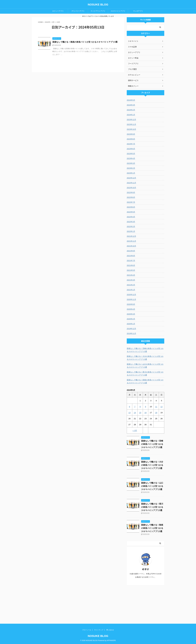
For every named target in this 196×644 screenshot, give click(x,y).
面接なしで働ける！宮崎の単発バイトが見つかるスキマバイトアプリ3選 (145, 350)
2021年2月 (131, 285)
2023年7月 (131, 144)
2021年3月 (131, 280)
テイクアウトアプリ (98, 11)
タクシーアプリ (58, 11)
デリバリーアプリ (78, 11)
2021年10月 (131, 246)
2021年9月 (131, 251)
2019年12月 (131, 329)
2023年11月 (131, 124)
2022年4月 (131, 217)
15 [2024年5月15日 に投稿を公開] (140, 413)
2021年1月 (131, 290)
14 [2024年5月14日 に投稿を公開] (135, 413)
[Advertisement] (145, 604)
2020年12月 (131, 295)
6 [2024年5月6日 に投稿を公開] (129, 407)
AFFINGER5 (111, 640)
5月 (53, 22)
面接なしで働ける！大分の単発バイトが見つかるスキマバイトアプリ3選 (145, 358)
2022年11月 (131, 183)
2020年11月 (131, 299)
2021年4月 (131, 275)
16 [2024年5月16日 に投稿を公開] (146, 413)
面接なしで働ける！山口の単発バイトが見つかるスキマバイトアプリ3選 (145, 366)
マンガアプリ (138, 11)
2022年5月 (131, 212)
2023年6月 (131, 149)
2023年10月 (131, 129)
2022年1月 (131, 231)
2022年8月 (131, 197)
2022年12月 (131, 178)
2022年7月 (131, 202)
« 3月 (135, 431)
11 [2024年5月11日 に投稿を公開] (156, 407)
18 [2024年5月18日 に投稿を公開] (156, 413)
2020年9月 (131, 304)
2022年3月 (131, 222)
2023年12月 (131, 120)
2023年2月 (131, 168)
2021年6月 (131, 265)
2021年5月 (131, 270)
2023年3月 (131, 163)
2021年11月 (131, 241)
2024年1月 (131, 115)
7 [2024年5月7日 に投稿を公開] (135, 407)
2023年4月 (131, 158)
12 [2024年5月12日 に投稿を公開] (162, 407)
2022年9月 (131, 192)
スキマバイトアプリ (118, 11)
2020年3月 (131, 314)
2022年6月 (131, 207)
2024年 (47, 22)
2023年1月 (131, 173)
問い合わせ (110, 630)
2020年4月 (131, 309)
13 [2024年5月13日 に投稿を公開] (130, 413)
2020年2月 (131, 319)
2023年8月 (131, 139)
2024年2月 (131, 110)
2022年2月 (131, 227)
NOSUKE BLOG (98, 5)
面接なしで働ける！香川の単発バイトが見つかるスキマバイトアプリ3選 (145, 373)
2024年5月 (131, 100)
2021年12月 (131, 236)
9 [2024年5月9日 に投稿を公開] (145, 407)
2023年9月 (131, 134)
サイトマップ (99, 630)
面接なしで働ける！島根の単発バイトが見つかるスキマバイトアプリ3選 (85, 42)
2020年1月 (131, 324)
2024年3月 (131, 105)
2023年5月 (131, 154)
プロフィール (87, 630)
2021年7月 (131, 261)
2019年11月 (131, 333)
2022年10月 (131, 188)
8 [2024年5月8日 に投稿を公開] (140, 407)
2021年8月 (131, 256)
